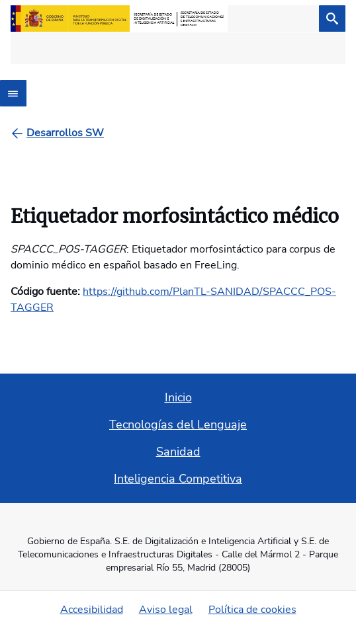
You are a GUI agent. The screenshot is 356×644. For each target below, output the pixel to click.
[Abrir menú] (13, 93)
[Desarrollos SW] (65, 133)
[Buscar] (332, 19)
